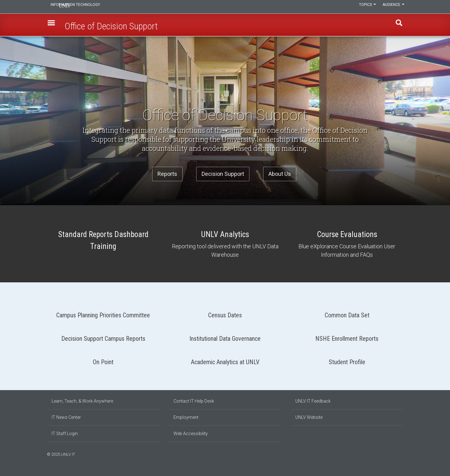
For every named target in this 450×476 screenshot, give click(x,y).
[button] (53, 25)
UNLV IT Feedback (313, 401)
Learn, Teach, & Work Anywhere (82, 401)
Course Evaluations (347, 244)
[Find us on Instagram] (392, 454)
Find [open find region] (397, 25)
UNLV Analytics (225, 244)
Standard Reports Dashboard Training (103, 241)
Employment (186, 417)
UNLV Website (309, 417)
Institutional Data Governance (225, 336)
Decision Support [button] (223, 174)
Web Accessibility (191, 434)
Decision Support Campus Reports (103, 336)
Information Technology (89, 7)
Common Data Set (347, 313)
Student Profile (347, 360)
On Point (103, 360)
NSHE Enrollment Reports (347, 336)
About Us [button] (280, 174)
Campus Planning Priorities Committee (103, 313)
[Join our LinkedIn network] (395, 454)
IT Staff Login (65, 434)
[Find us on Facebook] (389, 454)
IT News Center (66, 417)
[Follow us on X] (398, 454)
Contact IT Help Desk (194, 401)
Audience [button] (392, 7)
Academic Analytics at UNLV (225, 360)
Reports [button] (167, 174)
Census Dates (225, 313)
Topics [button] (363, 7)
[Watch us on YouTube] (402, 454)
